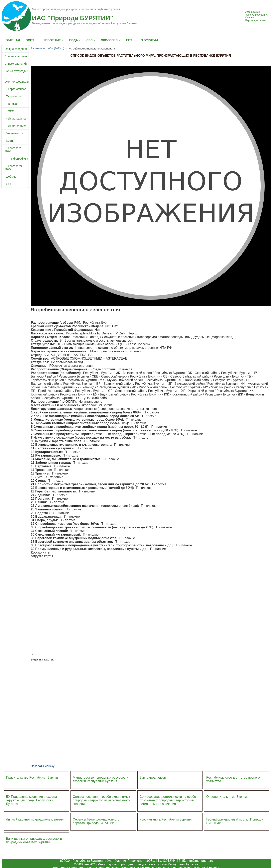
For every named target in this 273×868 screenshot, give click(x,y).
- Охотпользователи (17, 80)
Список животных (16, 56)
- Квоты (9, 141)
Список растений (16, 64)
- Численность (14, 133)
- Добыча (10, 177)
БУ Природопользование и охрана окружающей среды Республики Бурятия (31, 800)
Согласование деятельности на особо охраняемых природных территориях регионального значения (168, 800)
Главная (250, 18)
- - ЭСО (9, 111)
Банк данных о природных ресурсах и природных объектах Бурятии (34, 840)
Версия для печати (256, 20)
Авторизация (252, 12)
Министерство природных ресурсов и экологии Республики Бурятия (100, 779)
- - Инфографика (15, 119)
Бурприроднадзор (153, 778)
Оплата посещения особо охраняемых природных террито (101, 798)
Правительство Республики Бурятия (33, 778)
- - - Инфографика (16, 159)
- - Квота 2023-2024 (14, 150)
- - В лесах (11, 104)
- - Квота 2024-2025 (14, 168)
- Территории (13, 96)
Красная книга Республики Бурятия (166, 819)
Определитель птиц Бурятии (227, 797)
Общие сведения (16, 49)
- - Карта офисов (15, 89)
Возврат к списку (43, 766)
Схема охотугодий (16, 71)
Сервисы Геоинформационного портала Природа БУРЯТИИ (96, 821)
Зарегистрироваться (257, 15)
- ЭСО (8, 184)
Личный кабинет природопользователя (35, 819)
